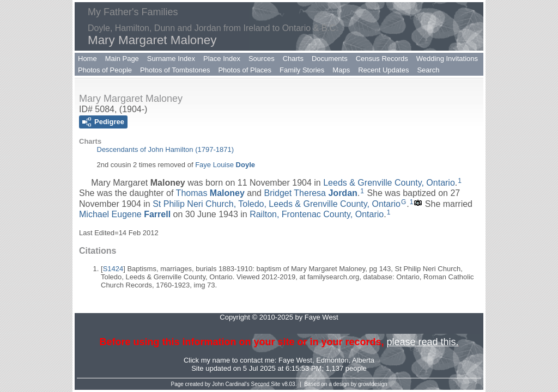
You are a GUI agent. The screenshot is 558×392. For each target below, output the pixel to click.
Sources (262, 59)
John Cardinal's (231, 384)
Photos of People (105, 70)
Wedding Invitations (447, 59)
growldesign (372, 384)
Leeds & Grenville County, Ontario (389, 183)
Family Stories (302, 70)
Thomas (210, 193)
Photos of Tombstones (175, 70)
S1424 (113, 269)
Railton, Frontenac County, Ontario (317, 214)
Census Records (382, 59)
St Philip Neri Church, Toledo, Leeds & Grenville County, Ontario (277, 204)
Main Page (122, 59)
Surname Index (171, 59)
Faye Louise (225, 165)
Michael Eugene (125, 214)
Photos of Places (245, 70)
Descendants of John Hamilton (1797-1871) (165, 149)
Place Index (222, 59)
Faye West (295, 360)
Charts (293, 59)
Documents (330, 59)
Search (428, 70)
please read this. (422, 342)
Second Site (266, 384)
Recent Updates (383, 70)
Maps (341, 70)
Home (87, 59)
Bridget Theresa (310, 193)
